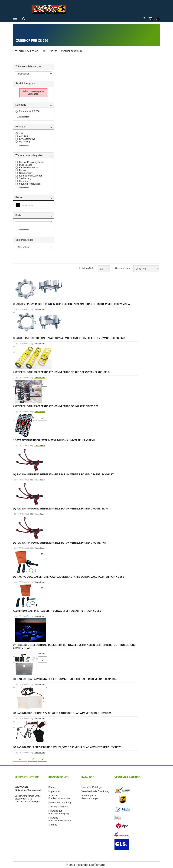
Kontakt (52, 787)
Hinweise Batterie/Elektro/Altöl (60, 819)
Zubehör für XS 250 (72, 51)
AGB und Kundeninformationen (60, 797)
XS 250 (54, 51)
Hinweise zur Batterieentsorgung (59, 812)
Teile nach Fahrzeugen (27, 51)
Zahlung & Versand (58, 807)
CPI (45, 51)
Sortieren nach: (123, 268)
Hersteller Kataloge (91, 787)
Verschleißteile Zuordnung (95, 791)
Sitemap (53, 825)
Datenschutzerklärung (60, 803)
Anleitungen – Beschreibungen (90, 797)
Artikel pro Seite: (87, 268)
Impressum (54, 791)
